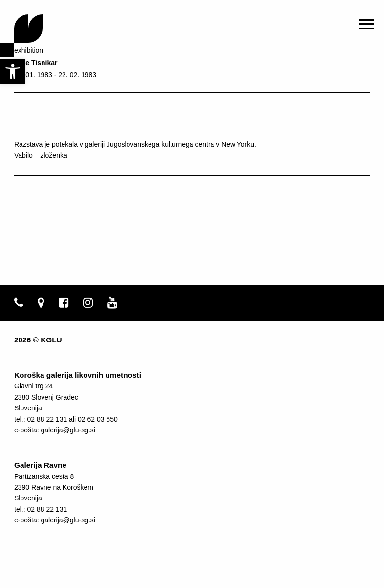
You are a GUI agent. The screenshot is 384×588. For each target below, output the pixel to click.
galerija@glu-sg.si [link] (68, 430)
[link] (13, 71)
